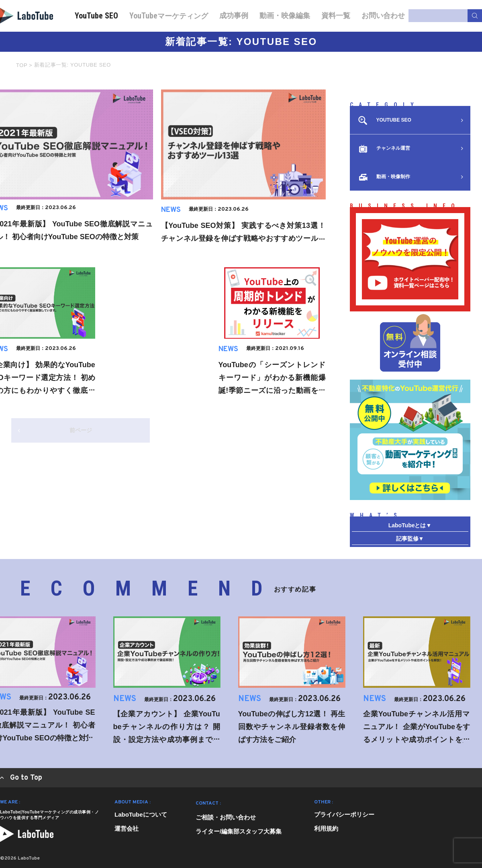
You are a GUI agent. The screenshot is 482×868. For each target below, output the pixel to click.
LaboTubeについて (141, 814)
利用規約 (326, 828)
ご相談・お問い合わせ (226, 817)
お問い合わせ (383, 15)
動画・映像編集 (285, 15)
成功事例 (234, 15)
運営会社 (127, 828)
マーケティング (169, 16)
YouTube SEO (96, 16)
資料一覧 (336, 15)
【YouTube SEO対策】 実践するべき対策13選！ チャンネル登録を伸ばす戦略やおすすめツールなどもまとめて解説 (243, 238)
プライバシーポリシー (344, 814)
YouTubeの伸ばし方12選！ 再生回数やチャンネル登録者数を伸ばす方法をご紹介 (292, 727)
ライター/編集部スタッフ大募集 (239, 831)
